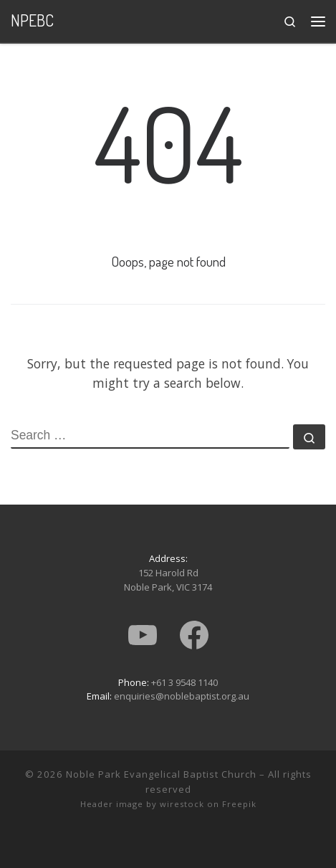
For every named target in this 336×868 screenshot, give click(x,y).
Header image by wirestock (142, 804)
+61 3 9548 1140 (184, 682)
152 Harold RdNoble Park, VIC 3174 (168, 580)
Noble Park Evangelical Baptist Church (161, 774)
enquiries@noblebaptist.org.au (182, 696)
